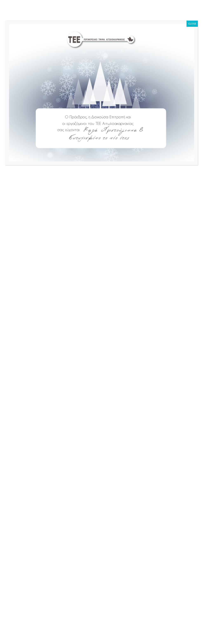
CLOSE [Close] (192, 24)
